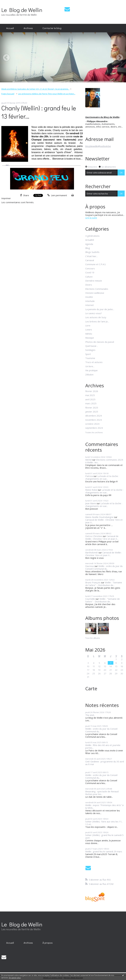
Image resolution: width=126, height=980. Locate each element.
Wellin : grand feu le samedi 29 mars (104, 851)
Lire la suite (91, 218)
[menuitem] (10, 28)
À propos (48, 943)
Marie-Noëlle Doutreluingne (99, 517)
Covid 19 (90, 272)
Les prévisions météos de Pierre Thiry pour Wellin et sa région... (47, 94)
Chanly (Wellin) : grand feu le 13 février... (39, 112)
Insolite (89, 297)
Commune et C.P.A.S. (96, 264)
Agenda (89, 244)
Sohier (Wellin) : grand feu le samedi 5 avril (104, 836)
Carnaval (90, 260)
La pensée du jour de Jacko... (100, 309)
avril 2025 (90, 399)
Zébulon (89, 374)
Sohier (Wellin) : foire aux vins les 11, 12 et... (104, 823)
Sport (88, 354)
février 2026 (92, 391)
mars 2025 (91, 403)
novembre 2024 (94, 420)
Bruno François (93, 582)
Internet (90, 305)
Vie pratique (91, 370)
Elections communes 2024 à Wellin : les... (104, 461)
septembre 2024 (94, 428)
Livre (88, 325)
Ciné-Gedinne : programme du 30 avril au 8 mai (105, 763)
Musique (90, 338)
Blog (88, 248)
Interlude (90, 301)
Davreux (90, 566)
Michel (88, 460)
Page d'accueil (8, 94)
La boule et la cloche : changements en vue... (102, 477)
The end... (90, 715)
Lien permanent (57, 195)
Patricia (89, 476)
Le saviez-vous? (94, 313)
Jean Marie (91, 503)
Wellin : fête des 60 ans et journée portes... (103, 746)
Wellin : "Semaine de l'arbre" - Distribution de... (104, 584)
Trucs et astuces (94, 362)
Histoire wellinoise (95, 293)
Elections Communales (97, 289)
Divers (89, 285)
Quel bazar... (92, 346)
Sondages (90, 350)
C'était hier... (91, 256)
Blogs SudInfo (92, 252)
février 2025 (92, 408)
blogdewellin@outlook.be (98, 146)
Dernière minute (94, 281)
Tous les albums (93, 638)
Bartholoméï (92, 552)
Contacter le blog (52, 28)
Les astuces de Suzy (96, 317)
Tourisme (90, 358)
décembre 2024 (94, 416)
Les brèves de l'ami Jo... (97, 321)
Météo (89, 334)
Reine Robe (91, 490)
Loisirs (89, 329)
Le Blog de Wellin (22, 10)
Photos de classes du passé (100, 342)
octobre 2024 (92, 424)
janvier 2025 (92, 412)
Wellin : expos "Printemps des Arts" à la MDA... (104, 806)
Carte (91, 688)
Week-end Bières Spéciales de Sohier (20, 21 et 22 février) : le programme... (35, 89)
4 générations (92, 236)
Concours (90, 268)
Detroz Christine (94, 536)
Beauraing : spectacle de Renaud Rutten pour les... (102, 793)
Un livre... (90, 366)
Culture (89, 277)
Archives (28, 28)
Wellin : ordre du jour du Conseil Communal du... (104, 567)
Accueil (10, 28)
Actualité (90, 240)
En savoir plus (15, 978)
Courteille (90, 599)
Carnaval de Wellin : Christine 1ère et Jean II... (104, 521)
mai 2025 (90, 395)
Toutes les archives (94, 433)
